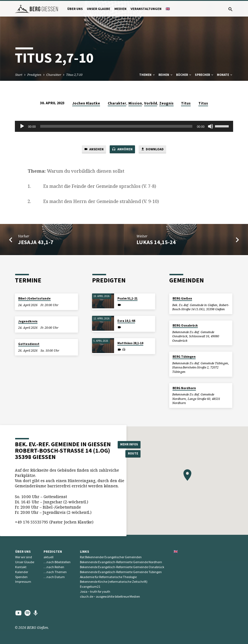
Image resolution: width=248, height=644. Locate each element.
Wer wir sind (24, 557)
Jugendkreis (28, 321)
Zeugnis (166, 103)
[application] (124, 126)
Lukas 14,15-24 (156, 243)
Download (155, 150)
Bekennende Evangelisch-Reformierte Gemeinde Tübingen (121, 572)
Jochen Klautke (86, 103)
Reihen (166, 75)
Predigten (34, 75)
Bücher (184, 75)
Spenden (21, 577)
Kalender (22, 572)
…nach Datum (54, 577)
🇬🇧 (168, 9)
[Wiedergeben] (22, 126)
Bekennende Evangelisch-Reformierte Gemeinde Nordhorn (121, 562)
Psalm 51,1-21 (127, 299)
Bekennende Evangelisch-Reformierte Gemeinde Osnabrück (122, 567)
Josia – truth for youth (95, 591)
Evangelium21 (90, 586)
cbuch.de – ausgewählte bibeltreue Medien (110, 596)
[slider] (116, 126)
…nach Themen (55, 572)
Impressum (23, 582)
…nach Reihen (54, 567)
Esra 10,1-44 (126, 321)
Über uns (75, 9)
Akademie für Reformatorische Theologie (108, 577)
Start (19, 75)
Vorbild (151, 103)
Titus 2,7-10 (74, 75)
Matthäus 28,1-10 (130, 343)
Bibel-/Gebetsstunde (34, 299)
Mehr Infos (130, 444)
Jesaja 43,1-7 (36, 243)
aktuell (48, 557)
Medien (120, 9)
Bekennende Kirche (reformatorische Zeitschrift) (114, 582)
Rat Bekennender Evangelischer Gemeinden (111, 557)
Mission (135, 103)
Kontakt (21, 567)
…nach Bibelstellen (57, 562)
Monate (225, 75)
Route (130, 454)
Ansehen (91, 150)
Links (84, 551)
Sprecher (204, 75)
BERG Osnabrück (185, 325)
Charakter (54, 75)
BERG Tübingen (184, 357)
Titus (186, 103)
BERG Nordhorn (184, 388)
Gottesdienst (29, 344)
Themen (147, 75)
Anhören (122, 150)
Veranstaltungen (146, 9)
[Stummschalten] (211, 126)
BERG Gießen (182, 299)
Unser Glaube (99, 9)
